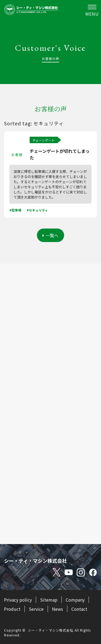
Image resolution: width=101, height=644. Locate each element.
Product (12, 609)
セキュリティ (38, 210)
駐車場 (16, 210)
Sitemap (49, 600)
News (58, 609)
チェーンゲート (43, 140)
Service (36, 609)
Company (75, 600)
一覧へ (50, 235)
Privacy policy (18, 600)
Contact (79, 609)
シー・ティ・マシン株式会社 (51, 630)
